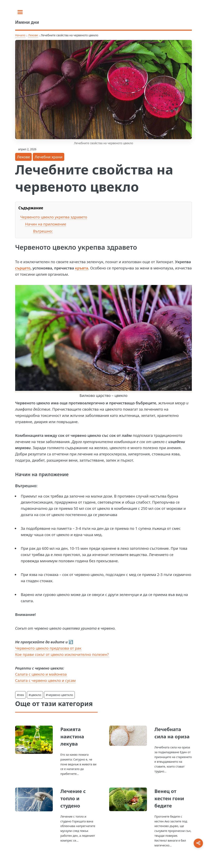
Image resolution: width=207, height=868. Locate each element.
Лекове (33, 35)
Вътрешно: (43, 231)
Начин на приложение (46, 224)
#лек (21, 695)
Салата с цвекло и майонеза (41, 674)
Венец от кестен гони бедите (169, 798)
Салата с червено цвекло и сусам (45, 680)
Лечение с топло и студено (73, 798)
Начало (20, 35)
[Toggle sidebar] (20, 12)
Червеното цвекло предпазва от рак (48, 648)
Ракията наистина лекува (72, 736)
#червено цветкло (60, 695)
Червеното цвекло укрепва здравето (54, 217)
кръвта (82, 268)
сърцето (23, 268)
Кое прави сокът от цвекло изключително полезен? (62, 654)
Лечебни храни (49, 157)
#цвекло (35, 695)
